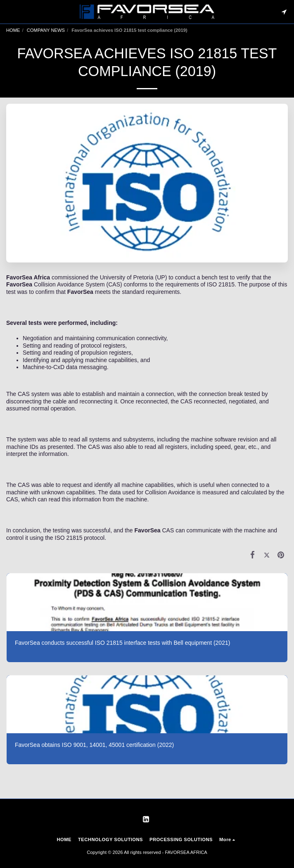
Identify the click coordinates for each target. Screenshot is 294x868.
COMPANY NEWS (46, 30)
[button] (9, 12)
